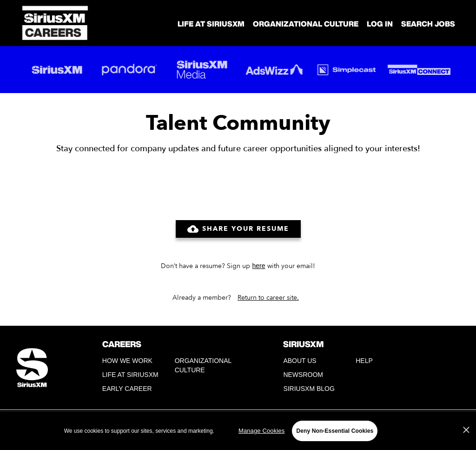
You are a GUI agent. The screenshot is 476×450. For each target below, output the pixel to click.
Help (364, 361)
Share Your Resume (238, 229)
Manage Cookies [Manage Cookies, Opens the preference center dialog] (261, 431)
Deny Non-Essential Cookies (335, 431)
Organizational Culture (306, 24)
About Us (300, 361)
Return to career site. (268, 298)
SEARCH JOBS (428, 24)
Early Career (127, 389)
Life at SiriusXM (130, 375)
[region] (238, 431)
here (258, 266)
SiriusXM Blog (309, 389)
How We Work (127, 361)
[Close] (466, 430)
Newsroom (303, 375)
